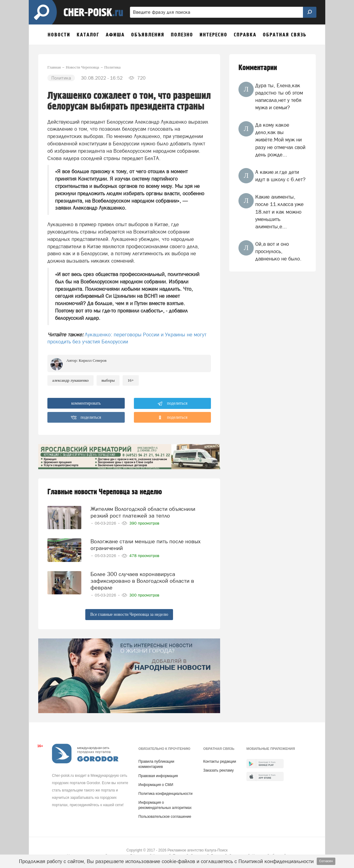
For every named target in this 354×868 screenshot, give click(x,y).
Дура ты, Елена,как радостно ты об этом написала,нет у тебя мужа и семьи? (279, 97)
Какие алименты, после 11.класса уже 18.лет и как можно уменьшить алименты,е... (279, 212)
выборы (108, 380)
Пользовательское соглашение (165, 815)
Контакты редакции (220, 760)
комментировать (86, 403)
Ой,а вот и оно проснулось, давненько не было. (278, 251)
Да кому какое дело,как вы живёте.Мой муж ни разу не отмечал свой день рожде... (280, 140)
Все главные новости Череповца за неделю (129, 613)
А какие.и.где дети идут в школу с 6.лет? (280, 176)
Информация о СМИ (156, 784)
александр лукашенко (70, 380)
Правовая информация (158, 775)
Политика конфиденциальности (166, 792)
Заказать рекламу (219, 769)
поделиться (173, 404)
